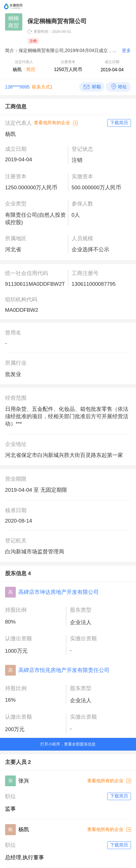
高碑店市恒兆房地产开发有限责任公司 (64, 670)
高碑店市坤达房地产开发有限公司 (59, 592)
